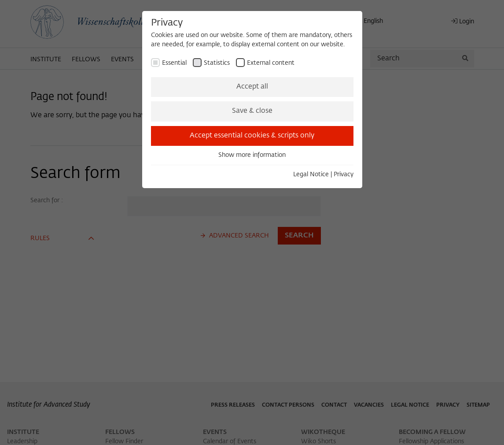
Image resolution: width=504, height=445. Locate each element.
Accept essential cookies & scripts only (252, 136)
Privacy (344, 174)
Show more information (252, 155)
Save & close (252, 111)
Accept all (252, 87)
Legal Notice (311, 174)
